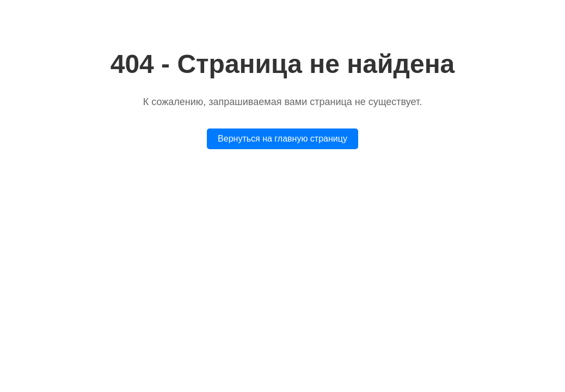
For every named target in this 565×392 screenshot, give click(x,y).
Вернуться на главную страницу (282, 139)
